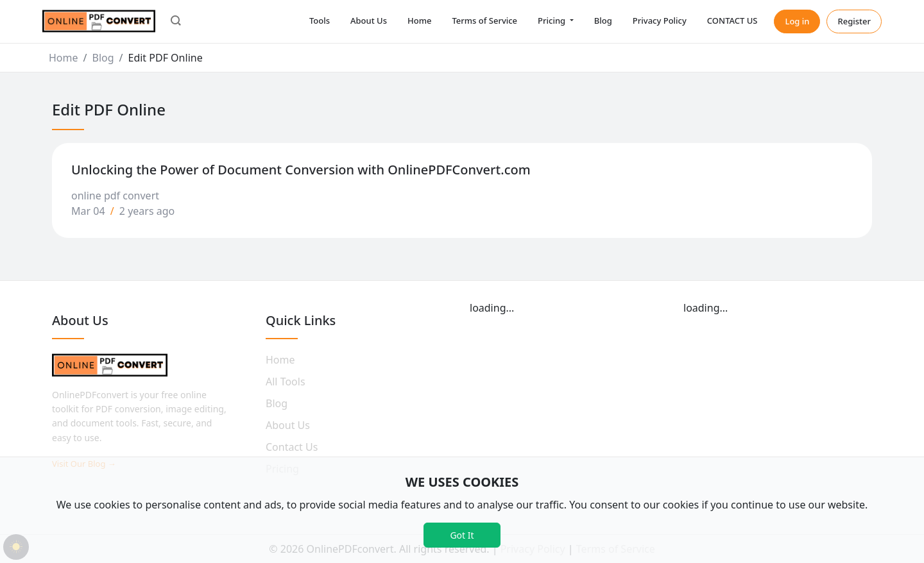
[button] (176, 22)
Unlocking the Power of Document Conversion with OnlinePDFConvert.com (301, 170)
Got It (462, 535)
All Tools (286, 382)
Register (854, 21)
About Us (369, 21)
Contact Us (292, 447)
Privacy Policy (660, 21)
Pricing (552, 21)
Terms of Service (484, 21)
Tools (320, 21)
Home (419, 21)
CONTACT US (732, 21)
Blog (603, 21)
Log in (797, 21)
